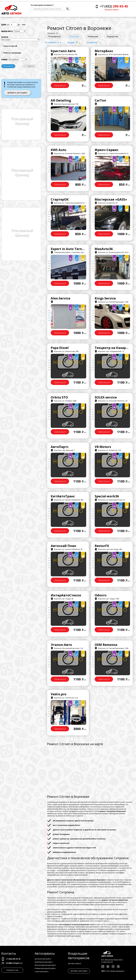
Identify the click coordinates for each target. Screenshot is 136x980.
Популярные (54, 36)
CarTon (100, 100)
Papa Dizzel (60, 348)
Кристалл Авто (63, 51)
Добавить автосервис (17, 93)
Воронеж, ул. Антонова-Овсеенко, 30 (111, 401)
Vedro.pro (59, 694)
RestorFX (102, 546)
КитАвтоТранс (63, 496)
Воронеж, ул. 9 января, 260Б (64, 401)
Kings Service (105, 298)
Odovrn (101, 595)
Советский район (42, 972)
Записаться (60, 85)
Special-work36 (107, 496)
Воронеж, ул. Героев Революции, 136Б (112, 302)
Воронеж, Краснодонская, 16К (64, 104)
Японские (74, 36)
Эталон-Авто (61, 645)
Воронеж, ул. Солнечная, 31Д (64, 698)
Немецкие (93, 36)
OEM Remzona (106, 645)
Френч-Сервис (107, 150)
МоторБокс (104, 51)
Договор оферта (75, 963)
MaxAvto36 (104, 249)
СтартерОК (60, 199)
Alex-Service (60, 298)
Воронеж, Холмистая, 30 (106, 203)
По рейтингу (94, 42)
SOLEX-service (106, 397)
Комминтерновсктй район (45, 968)
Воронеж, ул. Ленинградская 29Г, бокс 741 (113, 252)
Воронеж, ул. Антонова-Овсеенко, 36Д (68, 153)
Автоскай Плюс (64, 546)
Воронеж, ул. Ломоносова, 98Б (65, 351)
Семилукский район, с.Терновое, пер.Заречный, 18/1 (74, 252)
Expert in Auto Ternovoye (71, 249)
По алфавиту (53, 43)
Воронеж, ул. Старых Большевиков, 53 (112, 153)
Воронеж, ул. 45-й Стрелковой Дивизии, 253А (114, 54)
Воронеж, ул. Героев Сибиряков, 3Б (67, 549)
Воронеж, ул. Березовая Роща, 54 (110, 500)
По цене (74, 43)
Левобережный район (44, 962)
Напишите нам (12, 970)
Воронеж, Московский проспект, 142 (67, 648)
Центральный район (43, 959)
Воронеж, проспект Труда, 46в (108, 549)
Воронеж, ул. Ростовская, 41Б (64, 54)
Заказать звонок (112, 10)
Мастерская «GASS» (111, 199)
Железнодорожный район (45, 965)
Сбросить (29, 66)
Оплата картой (10, 46)
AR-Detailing (61, 100)
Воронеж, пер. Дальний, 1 (63, 450)
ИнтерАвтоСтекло (66, 595)
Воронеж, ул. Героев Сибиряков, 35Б (67, 500)
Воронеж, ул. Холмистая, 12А (108, 450)
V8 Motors (103, 447)
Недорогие (112, 36)
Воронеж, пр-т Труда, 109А (107, 599)
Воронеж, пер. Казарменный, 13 (109, 351)
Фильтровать (8, 66)
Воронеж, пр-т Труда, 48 (62, 599)
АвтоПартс (60, 447)
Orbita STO (59, 397)
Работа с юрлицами (12, 53)
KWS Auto (59, 150)
